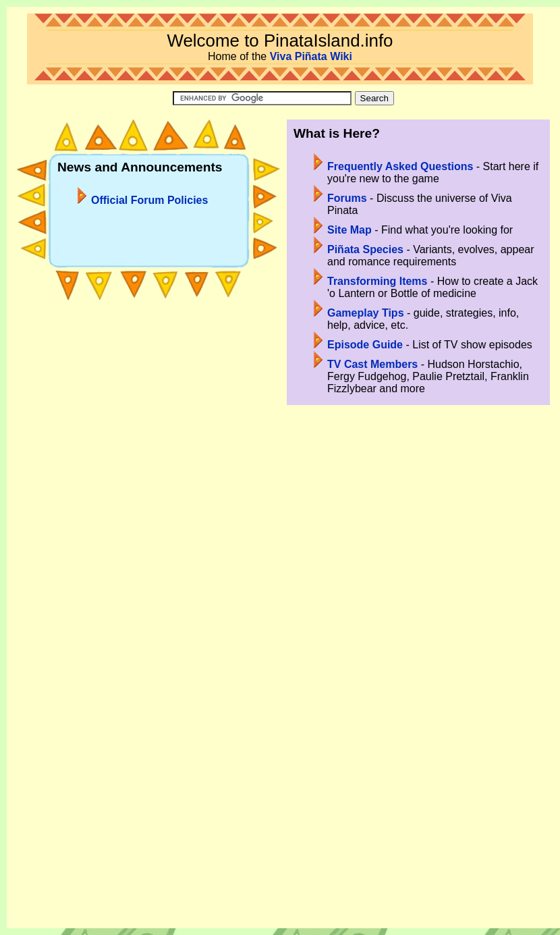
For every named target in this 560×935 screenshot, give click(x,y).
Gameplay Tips (366, 313)
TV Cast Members (372, 364)
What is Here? (337, 133)
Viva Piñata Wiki (311, 56)
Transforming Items (377, 281)
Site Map (349, 230)
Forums (347, 198)
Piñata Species (365, 249)
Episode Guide (365, 345)
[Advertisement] (283, 581)
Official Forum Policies (149, 200)
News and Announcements (140, 167)
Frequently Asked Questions (400, 166)
